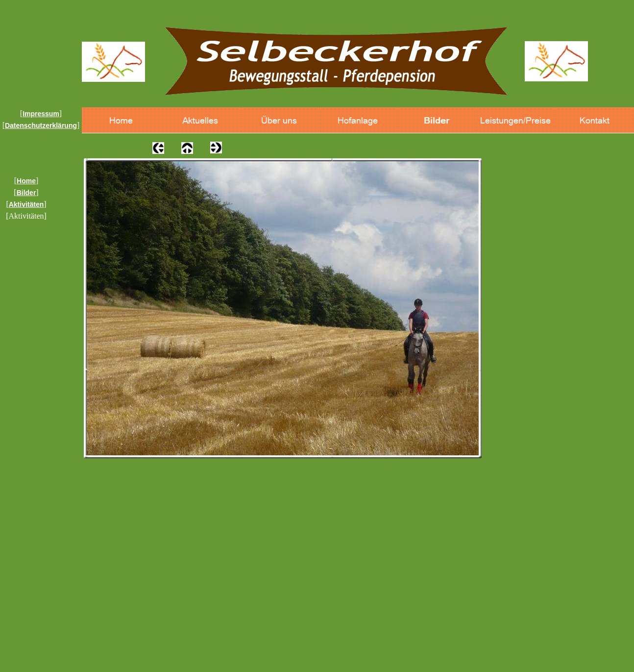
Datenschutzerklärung (41, 125)
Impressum (41, 114)
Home (26, 181)
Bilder (26, 193)
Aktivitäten (26, 204)
